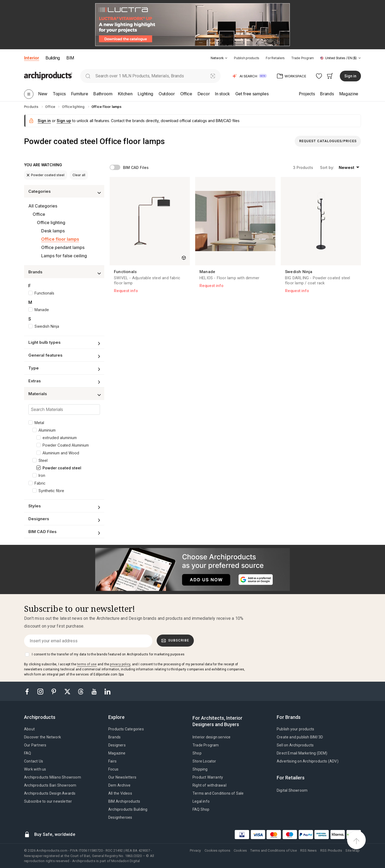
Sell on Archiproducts (295, 745)
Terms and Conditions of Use (273, 850)
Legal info (201, 801)
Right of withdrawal (209, 785)
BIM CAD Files (136, 167)
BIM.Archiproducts (124, 801)
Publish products (247, 58)
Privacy (195, 850)
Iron (42, 475)
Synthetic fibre (51, 491)
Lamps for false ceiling (64, 256)
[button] (219, 58)
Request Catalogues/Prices (328, 141)
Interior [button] (32, 58)
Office (39, 214)
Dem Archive (119, 785)
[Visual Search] (213, 76)
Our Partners (35, 745)
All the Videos (120, 793)
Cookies (240, 850)
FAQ (28, 753)
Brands (114, 737)
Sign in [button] (350, 76)
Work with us (35, 769)
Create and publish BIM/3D (300, 737)
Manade (42, 310)
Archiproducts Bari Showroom (50, 785)
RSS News (309, 850)
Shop (197, 753)
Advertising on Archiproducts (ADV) (308, 761)
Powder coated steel (46, 175)
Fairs (112, 761)
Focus (113, 769)
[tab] (226, 58)
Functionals (44, 293)
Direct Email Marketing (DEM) (302, 753)
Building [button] (53, 58)
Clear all (79, 175)
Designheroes (120, 817)
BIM (70, 58)
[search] (88, 76)
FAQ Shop (201, 809)
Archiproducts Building (128, 809)
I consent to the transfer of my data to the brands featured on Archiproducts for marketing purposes (108, 654)
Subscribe (175, 640)
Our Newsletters (122, 777)
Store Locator (204, 761)
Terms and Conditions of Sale (218, 793)
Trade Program (303, 58)
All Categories (43, 206)
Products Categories (126, 729)
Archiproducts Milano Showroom (53, 777)
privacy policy (120, 664)
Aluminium (47, 430)
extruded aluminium (60, 438)
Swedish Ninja (47, 326)
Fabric (40, 483)
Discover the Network (43, 737)
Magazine (117, 753)
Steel (43, 460)
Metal (39, 423)
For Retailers (275, 58)
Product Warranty (208, 777)
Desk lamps (53, 231)
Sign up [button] (64, 121)
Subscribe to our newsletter (48, 801)
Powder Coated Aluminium (66, 445)
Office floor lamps (60, 239)
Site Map (353, 850)
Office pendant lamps (63, 247)
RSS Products (331, 850)
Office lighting (51, 222)
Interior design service (212, 737)
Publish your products (295, 729)
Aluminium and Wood (61, 453)
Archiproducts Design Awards (50, 793)
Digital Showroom (292, 790)
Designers (117, 745)
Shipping (200, 769)
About (29, 729)
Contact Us (34, 761)
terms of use (87, 664)
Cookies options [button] (217, 850)
